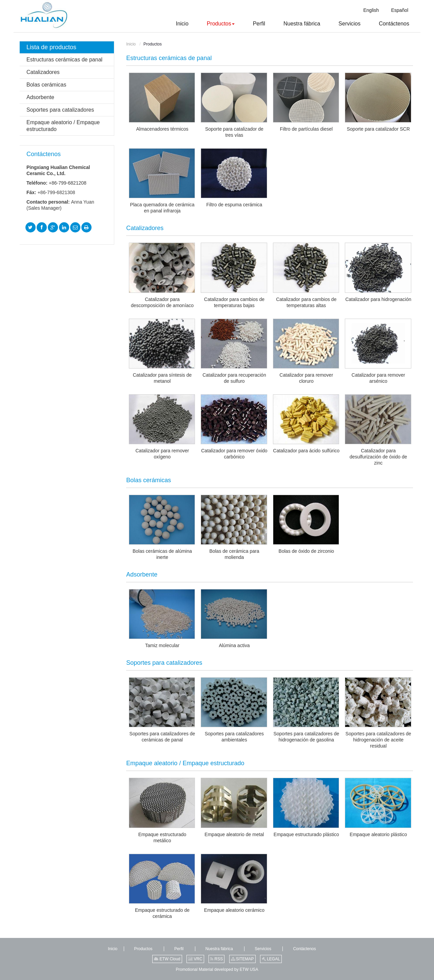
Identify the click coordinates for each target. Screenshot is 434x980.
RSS (216, 959)
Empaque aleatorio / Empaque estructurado (63, 126)
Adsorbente (40, 97)
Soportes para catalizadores (60, 110)
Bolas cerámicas (46, 85)
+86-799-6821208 (68, 183)
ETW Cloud (167, 959)
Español (400, 10)
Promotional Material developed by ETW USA (217, 969)
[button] (212, 24)
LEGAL (271, 959)
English (371, 10)
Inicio (131, 44)
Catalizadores (43, 72)
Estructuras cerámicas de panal (169, 58)
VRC (195, 959)
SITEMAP (242, 959)
